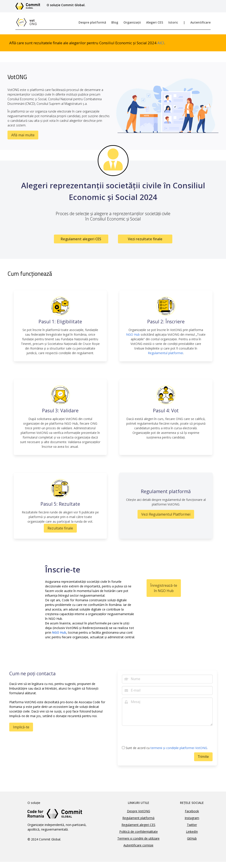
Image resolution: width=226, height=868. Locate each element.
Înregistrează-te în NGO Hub (164, 588)
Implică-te (21, 727)
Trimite (203, 757)
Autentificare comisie (138, 845)
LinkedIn (192, 832)
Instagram (192, 818)
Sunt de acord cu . (165, 748)
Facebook (192, 811)
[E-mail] (167, 690)
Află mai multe (23, 135)
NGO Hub (133, 334)
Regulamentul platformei (165, 353)
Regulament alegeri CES (81, 239)
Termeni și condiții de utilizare (138, 838)
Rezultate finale (60, 528)
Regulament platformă (138, 818)
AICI (161, 43)
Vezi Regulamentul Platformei (166, 514)
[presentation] (155, 737)
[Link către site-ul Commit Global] (29, 6)
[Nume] (167, 679)
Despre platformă (92, 22)
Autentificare (200, 22)
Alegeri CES (155, 22)
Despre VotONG (139, 811)
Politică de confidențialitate (139, 832)
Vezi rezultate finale (145, 239)
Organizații (132, 22)
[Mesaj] (167, 712)
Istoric (173, 22)
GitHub (192, 838)
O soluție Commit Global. (66, 5)
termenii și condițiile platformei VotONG (179, 748)
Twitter (192, 825)
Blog (115, 22)
